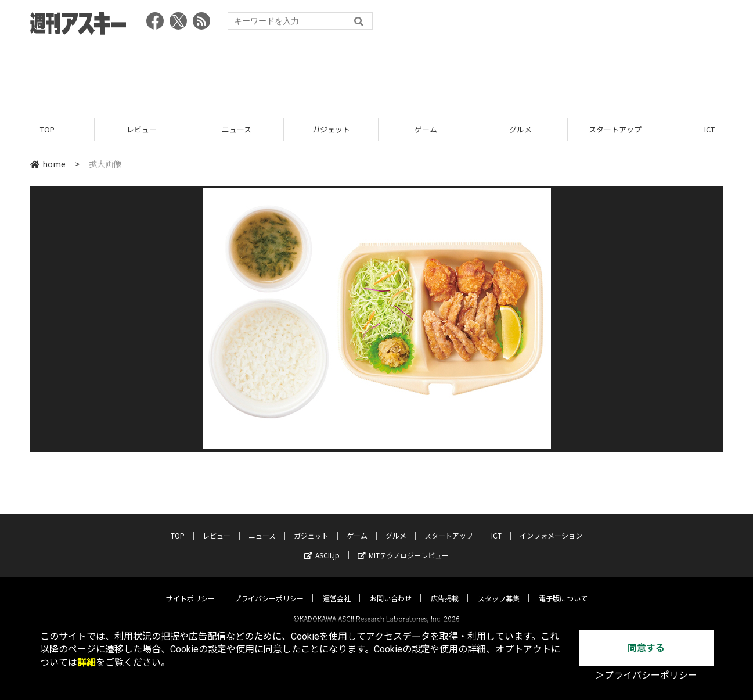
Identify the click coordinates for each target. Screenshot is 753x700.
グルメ (520, 129)
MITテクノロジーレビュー (403, 545)
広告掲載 (445, 588)
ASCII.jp (322, 545)
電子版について (563, 588)
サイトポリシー (190, 588)
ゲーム (426, 129)
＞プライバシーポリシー (646, 675)
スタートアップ (615, 129)
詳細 (87, 663)
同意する (646, 648)
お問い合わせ (391, 588)
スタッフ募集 (499, 588)
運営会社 (337, 588)
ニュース (237, 129)
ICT (496, 525)
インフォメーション (551, 525)
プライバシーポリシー (269, 588)
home (48, 164)
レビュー (142, 129)
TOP (47, 129)
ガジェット (331, 129)
